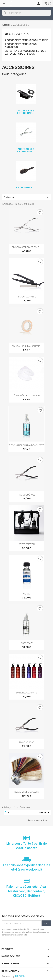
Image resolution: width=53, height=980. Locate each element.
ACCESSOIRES (17, 34)
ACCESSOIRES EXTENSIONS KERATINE (26, 40)
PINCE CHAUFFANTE (27, 297)
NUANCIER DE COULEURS (27, 792)
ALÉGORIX (20, 976)
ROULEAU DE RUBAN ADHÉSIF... (26, 346)
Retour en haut (38, 820)
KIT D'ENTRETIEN (27, 544)
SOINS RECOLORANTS (26, 693)
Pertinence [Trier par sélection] (26, 197)
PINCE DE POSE (26, 742)
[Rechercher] (26, 13)
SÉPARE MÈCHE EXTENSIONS (26, 396)
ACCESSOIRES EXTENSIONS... (26, 112)
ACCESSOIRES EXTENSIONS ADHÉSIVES (21, 46)
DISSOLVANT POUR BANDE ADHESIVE (26, 445)
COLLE (26, 594)
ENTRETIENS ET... (26, 187)
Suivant (45, 813)
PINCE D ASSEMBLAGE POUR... (26, 247)
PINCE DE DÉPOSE (27, 495)
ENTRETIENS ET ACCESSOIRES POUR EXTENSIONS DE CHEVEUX (26, 52)
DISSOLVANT (27, 643)
